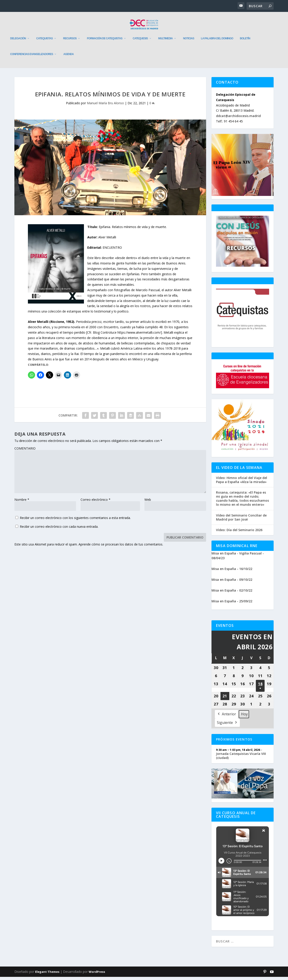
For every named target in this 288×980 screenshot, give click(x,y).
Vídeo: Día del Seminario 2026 (239, 533)
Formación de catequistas (105, 42)
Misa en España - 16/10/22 (232, 572)
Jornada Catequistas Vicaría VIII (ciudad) (241, 759)
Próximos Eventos (234, 742)
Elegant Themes (47, 975)
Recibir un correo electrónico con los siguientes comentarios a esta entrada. (75, 521)
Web (148, 503)
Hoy (244, 717)
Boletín (245, 42)
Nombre (22, 503)
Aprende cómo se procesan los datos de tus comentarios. (121, 547)
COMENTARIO (25, 451)
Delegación (18, 42)
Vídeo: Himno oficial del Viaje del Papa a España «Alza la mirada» (242, 483)
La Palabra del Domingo (217, 42)
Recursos (70, 42)
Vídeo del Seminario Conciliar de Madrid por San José (241, 521)
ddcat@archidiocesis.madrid (238, 119)
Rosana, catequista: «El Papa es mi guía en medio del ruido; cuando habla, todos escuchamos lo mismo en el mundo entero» (242, 502)
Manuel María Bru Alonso (105, 106)
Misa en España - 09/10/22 (232, 583)
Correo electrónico (96, 503)
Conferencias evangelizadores (31, 57)
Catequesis (140, 42)
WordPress (97, 975)
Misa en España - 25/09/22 (232, 604)
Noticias (188, 42)
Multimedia (165, 42)
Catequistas (44, 42)
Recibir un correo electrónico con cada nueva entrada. (59, 530)
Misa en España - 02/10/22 (232, 593)
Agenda (68, 57)
